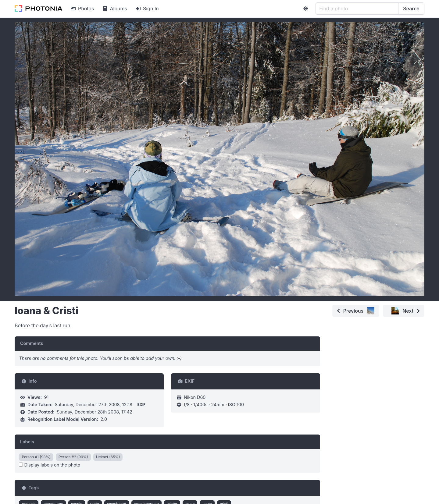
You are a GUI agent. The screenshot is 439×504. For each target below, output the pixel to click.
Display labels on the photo (50, 465)
